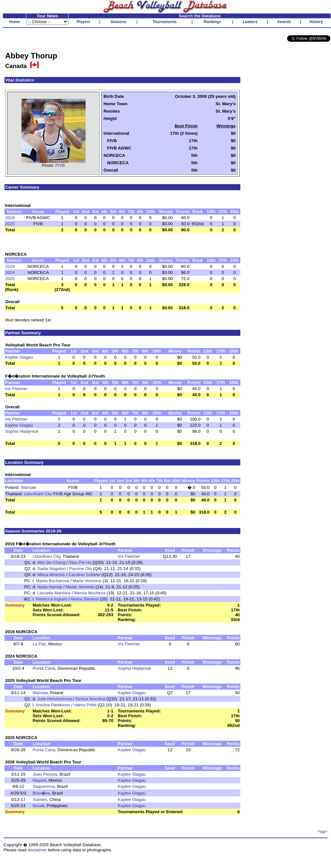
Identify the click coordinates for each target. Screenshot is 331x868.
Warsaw (29, 487)
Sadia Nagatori (51, 569)
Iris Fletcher (16, 389)
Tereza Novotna (90, 699)
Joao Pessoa (45, 774)
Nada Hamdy (50, 587)
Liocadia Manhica (54, 593)
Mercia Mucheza (90, 593)
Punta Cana (44, 668)
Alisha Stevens (85, 599)
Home (14, 22)
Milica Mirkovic (51, 575)
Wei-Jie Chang (51, 562)
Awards (284, 22)
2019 (10, 218)
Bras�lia (41, 793)
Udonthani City (38, 494)
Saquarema (44, 786)
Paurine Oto (81, 569)
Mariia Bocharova (53, 581)
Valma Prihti (85, 705)
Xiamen (40, 800)
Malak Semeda (80, 587)
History (316, 22)
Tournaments (165, 22)
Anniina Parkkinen (53, 705)
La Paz (39, 644)
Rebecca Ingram (52, 599)
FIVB (60, 165)
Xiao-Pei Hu (80, 562)
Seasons (118, 22)
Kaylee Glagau (19, 357)
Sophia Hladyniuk (22, 431)
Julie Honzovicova (54, 699)
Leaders (250, 22)
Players (83, 22)
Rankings (212, 22)
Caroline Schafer (84, 575)
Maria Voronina (87, 581)
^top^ (323, 832)
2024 (10, 272)
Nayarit (39, 780)
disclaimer (37, 850)
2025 (10, 224)
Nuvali (39, 806)
